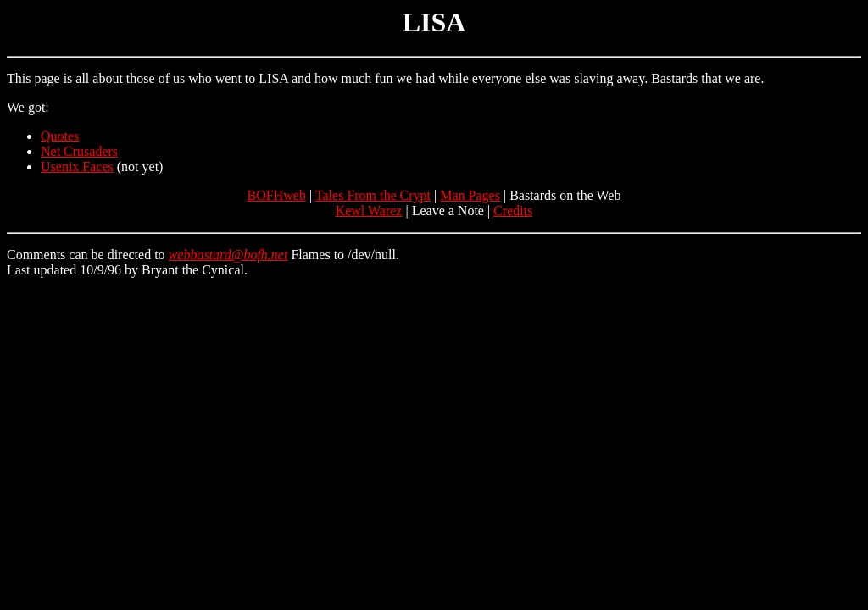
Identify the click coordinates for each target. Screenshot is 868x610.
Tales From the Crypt (373, 195)
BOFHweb (277, 195)
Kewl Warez (369, 211)
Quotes (60, 136)
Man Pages (470, 195)
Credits (513, 211)
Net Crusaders (79, 151)
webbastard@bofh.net (228, 255)
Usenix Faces (77, 166)
